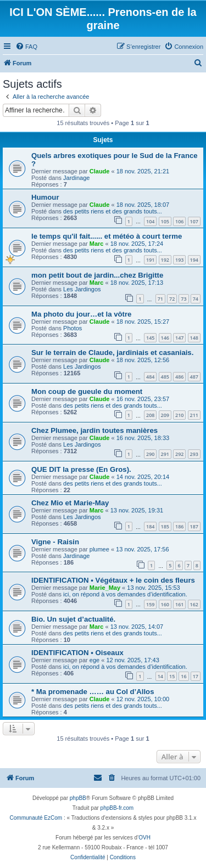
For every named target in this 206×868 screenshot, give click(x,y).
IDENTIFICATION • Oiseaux (77, 653)
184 (150, 526)
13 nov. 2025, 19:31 (137, 510)
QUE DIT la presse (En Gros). (81, 469)
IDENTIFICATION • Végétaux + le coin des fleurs (113, 580)
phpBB (78, 798)
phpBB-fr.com (117, 808)
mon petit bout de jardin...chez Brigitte (97, 275)
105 (165, 221)
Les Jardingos (82, 289)
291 (165, 454)
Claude (100, 171)
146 (165, 338)
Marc (97, 244)
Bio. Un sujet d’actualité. (73, 619)
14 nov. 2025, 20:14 (143, 477)
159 (150, 604)
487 (194, 377)
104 (150, 221)
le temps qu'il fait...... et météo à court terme (107, 236)
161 (179, 604)
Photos (73, 328)
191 (150, 260)
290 (150, 454)
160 (165, 604)
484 (150, 377)
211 (194, 415)
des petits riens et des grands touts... (113, 211)
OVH (144, 838)
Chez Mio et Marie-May (70, 503)
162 (194, 604)
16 (183, 676)
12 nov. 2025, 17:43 (132, 660)
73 (183, 299)
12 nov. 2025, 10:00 (143, 699)
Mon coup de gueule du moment (87, 391)
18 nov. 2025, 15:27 (143, 322)
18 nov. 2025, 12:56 (143, 360)
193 (179, 260)
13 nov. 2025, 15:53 (153, 588)
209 (165, 415)
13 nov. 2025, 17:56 (142, 549)
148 (194, 338)
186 (179, 526)
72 (172, 299)
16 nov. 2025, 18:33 (143, 438)
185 (165, 526)
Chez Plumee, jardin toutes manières (94, 430)
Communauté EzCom (36, 818)
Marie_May (105, 588)
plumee (99, 549)
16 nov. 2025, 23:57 (143, 399)
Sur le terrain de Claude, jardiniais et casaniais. (112, 353)
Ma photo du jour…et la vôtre (81, 314)
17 (196, 676)
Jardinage (76, 178)
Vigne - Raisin (55, 542)
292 (179, 454)
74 (196, 299)
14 (160, 676)
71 (160, 299)
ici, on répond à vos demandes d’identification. (125, 594)
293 (194, 454)
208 (150, 415)
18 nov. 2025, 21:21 (143, 171)
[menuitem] (26, 47)
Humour (45, 197)
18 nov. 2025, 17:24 (137, 244)
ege (94, 660)
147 (179, 338)
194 (194, 260)
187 (194, 526)
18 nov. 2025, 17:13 (137, 283)
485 (165, 377)
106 (179, 221)
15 (172, 676)
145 (150, 338)
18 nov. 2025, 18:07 (143, 205)
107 (194, 221)
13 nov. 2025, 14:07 (137, 627)
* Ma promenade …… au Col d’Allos (93, 692)
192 (165, 260)
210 (179, 415)
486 (179, 377)
